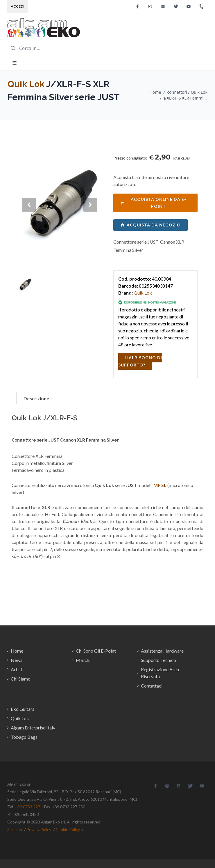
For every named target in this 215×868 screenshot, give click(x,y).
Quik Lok (26, 84)
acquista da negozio (150, 225)
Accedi (18, 6)
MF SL (160, 485)
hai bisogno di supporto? (140, 361)
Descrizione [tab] (36, 398)
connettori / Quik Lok (187, 92)
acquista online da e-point (153, 203)
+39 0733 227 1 (29, 807)
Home (155, 92)
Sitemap (15, 829)
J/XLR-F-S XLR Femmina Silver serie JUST (186, 98)
